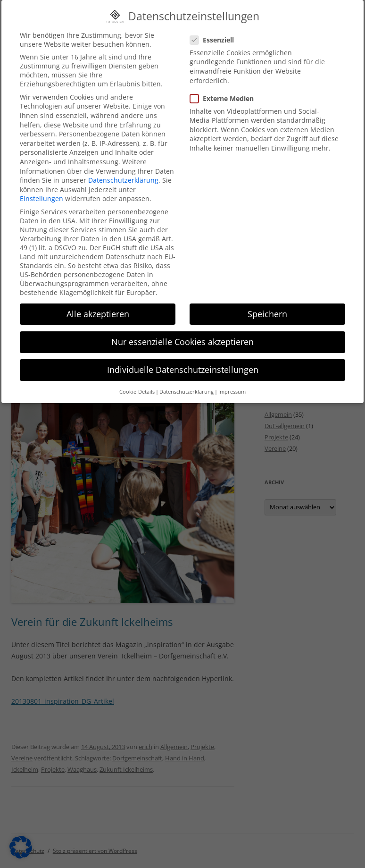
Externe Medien (226, 92)
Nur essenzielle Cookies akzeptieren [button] (182, 335)
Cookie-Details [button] (137, 385)
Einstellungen (41, 192)
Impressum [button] (232, 385)
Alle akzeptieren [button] (98, 307)
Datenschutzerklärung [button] (187, 385)
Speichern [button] (267, 307)
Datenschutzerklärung (123, 173)
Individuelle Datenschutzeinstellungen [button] (183, 363)
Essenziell (216, 33)
